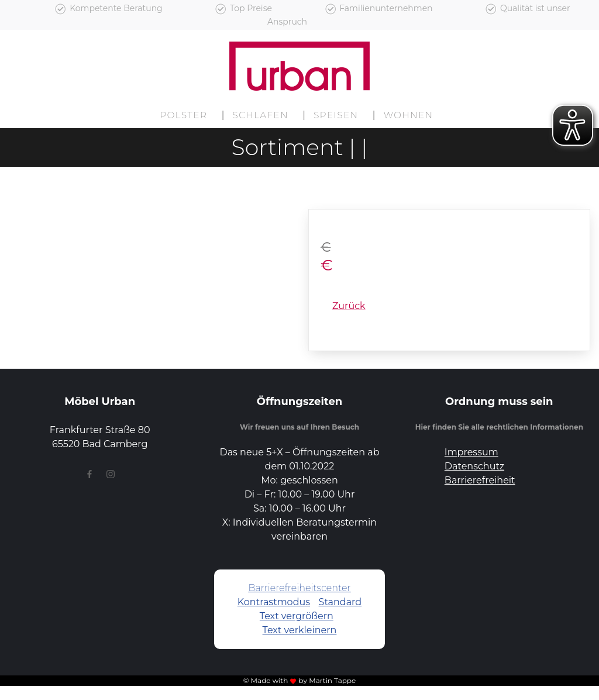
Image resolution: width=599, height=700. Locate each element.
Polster (183, 115)
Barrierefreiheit (480, 480)
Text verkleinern (300, 630)
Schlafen (261, 115)
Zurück (349, 306)
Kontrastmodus (274, 602)
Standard (340, 602)
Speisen (336, 115)
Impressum (471, 452)
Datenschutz (474, 466)
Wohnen (409, 115)
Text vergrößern (297, 616)
